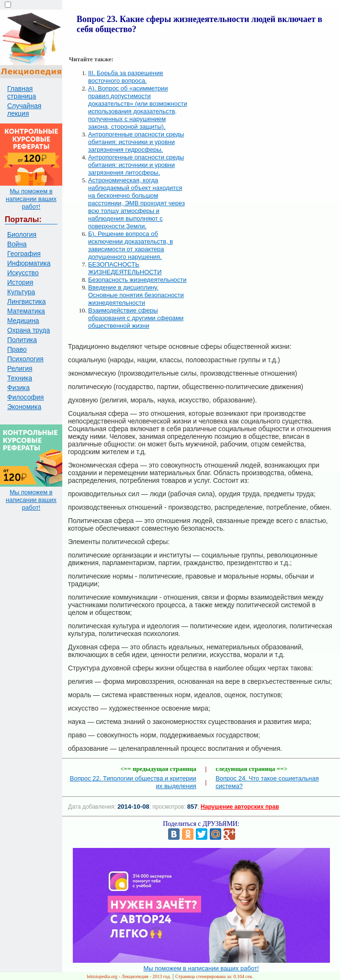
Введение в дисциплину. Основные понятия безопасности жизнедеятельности (136, 295)
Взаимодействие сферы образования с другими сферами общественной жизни (136, 318)
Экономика (24, 407)
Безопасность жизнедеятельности (137, 280)
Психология (25, 359)
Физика (18, 388)
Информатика (29, 263)
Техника (20, 378)
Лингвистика (27, 301)
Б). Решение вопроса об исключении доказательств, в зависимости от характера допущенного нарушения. (130, 245)
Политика (22, 340)
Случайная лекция (24, 110)
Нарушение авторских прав (240, 807)
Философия (25, 397)
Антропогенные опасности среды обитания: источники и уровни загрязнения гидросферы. (136, 142)
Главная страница (22, 92)
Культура (21, 292)
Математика (26, 311)
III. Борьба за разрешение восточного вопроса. (126, 77)
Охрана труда (28, 330)
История (20, 282)
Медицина (23, 321)
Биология (22, 234)
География (24, 254)
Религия (20, 368)
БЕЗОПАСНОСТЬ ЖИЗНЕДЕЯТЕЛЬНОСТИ (125, 268)
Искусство (23, 273)
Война (17, 244)
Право (17, 349)
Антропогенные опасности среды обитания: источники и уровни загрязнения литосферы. (136, 165)
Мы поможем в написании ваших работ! (31, 199)
